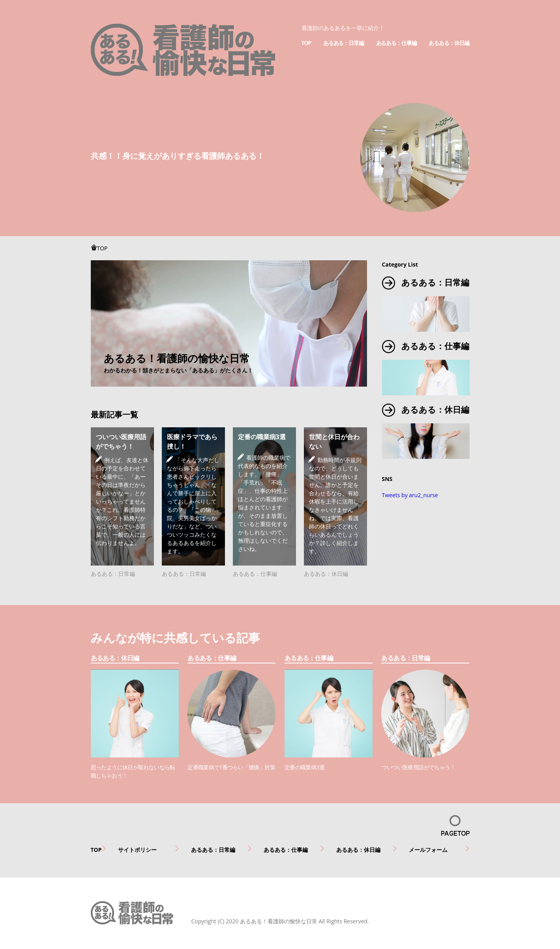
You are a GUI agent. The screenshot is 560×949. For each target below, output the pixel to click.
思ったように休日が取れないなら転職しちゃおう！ (133, 771)
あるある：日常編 (344, 43)
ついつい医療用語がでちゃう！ (121, 442)
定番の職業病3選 (262, 437)
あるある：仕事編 (396, 43)
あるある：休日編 (449, 43)
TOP (306, 43)
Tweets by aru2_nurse (410, 495)
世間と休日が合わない (334, 442)
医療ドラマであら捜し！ (192, 442)
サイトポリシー (137, 850)
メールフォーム (428, 850)
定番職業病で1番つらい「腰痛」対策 (231, 767)
